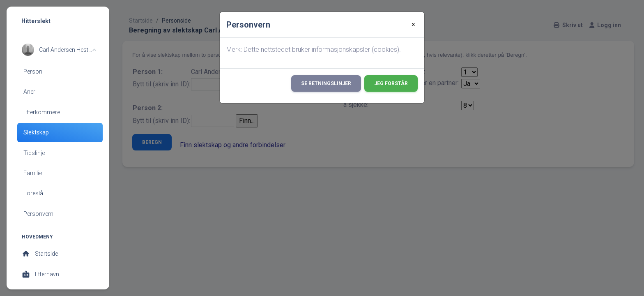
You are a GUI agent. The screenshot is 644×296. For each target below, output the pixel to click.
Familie (33, 173)
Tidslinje (34, 153)
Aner (29, 92)
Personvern (38, 214)
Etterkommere (42, 112)
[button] (59, 50)
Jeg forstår (391, 83)
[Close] (413, 25)
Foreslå (33, 193)
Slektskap (36, 132)
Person (33, 72)
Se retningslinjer (326, 83)
